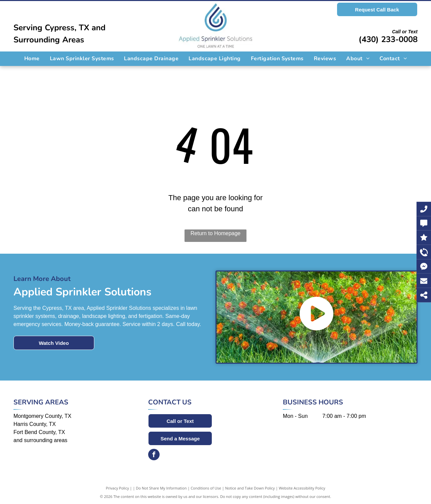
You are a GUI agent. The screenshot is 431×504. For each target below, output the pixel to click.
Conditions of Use (206, 488)
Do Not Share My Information (161, 488)
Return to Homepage (216, 233)
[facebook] (154, 455)
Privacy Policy (117, 488)
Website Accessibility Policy (302, 488)
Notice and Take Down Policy (250, 488)
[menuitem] (32, 59)
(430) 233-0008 (388, 39)
